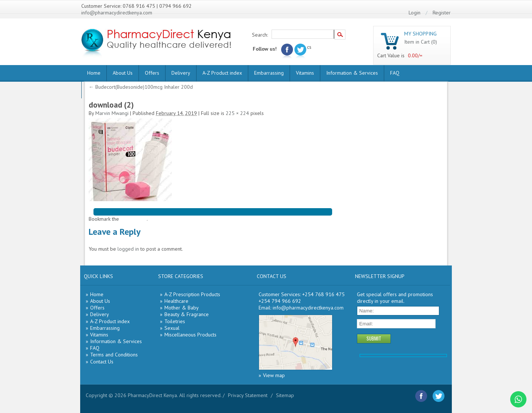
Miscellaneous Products (190, 335)
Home (94, 73)
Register (442, 13)
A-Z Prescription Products (192, 294)
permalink (136, 219)
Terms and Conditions (114, 355)
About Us (123, 73)
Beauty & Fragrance (187, 314)
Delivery (181, 73)
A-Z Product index (222, 73)
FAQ (395, 73)
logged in (128, 249)
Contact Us (102, 362)
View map (274, 375)
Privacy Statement (248, 395)
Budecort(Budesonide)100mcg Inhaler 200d (141, 87)
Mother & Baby (182, 308)
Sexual (172, 328)
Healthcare (176, 301)
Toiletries (175, 321)
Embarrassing (269, 73)
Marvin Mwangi (112, 113)
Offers (152, 73)
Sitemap (285, 395)
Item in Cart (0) (421, 42)
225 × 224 (237, 113)
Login (415, 13)
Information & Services (352, 73)
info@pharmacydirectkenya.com (117, 13)
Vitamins (305, 73)
